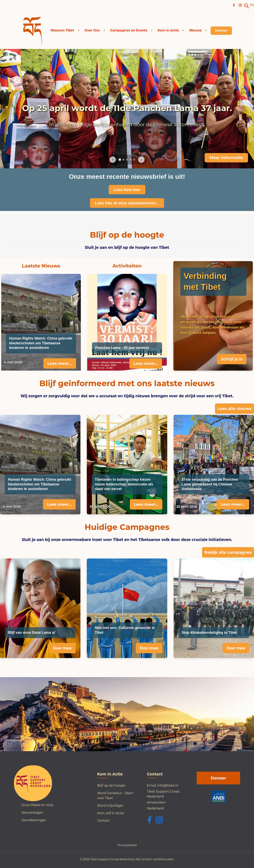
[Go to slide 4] (131, 160)
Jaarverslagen (32, 813)
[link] (247, 6)
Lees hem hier (127, 190)
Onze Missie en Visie (37, 805)
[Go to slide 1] (120, 160)
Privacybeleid (127, 845)
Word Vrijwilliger (110, 806)
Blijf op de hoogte (111, 785)
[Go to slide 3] (127, 160)
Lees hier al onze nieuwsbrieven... (127, 203)
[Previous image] (113, 160)
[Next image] (141, 160)
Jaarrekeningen (34, 820)
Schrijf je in (232, 359)
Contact (103, 821)
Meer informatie (226, 158)
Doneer (218, 778)
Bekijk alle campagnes (228, 552)
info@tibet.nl (168, 785)
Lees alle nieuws (234, 409)
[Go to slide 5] (134, 160)
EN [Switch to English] (252, 5)
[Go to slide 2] (123, 160)
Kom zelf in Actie (110, 813)
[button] (65, 30)
